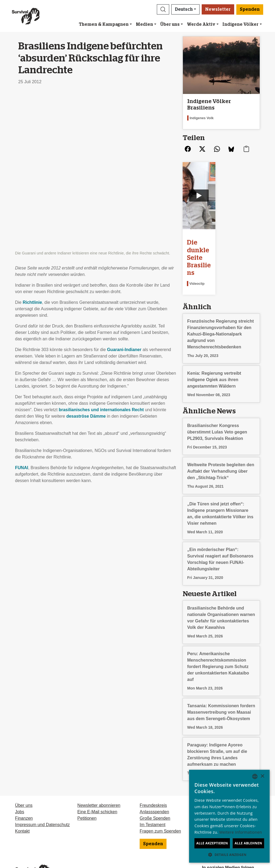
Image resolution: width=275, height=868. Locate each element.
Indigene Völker (240, 24)
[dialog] (229, 816)
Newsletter (218, 9)
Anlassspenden (154, 785)
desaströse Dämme (86, 262)
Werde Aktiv (201, 24)
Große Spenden (155, 792)
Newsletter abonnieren (99, 779)
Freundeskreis (153, 779)
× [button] (262, 776)
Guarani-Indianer (124, 195)
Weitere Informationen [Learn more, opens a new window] (241, 832)
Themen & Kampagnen (104, 24)
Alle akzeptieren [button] (212, 843)
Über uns (170, 24)
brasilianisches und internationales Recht (101, 255)
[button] (163, 9)
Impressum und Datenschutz (42, 798)
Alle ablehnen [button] (248, 843)
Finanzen (24, 792)
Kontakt (22, 805)
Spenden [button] (250, 9)
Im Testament (153, 798)
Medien (144, 24)
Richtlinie (32, 148)
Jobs (20, 785)
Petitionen (87, 792)
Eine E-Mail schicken (97, 785)
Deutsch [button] (184, 9)
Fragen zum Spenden (160, 805)
